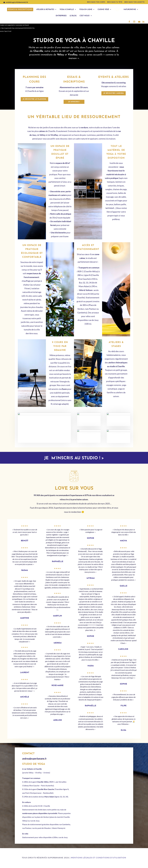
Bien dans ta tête (115, 2)
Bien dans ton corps (96, 2)
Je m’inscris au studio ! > (74, 458)
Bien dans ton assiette (134, 2)
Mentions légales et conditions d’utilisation (99, 858)
